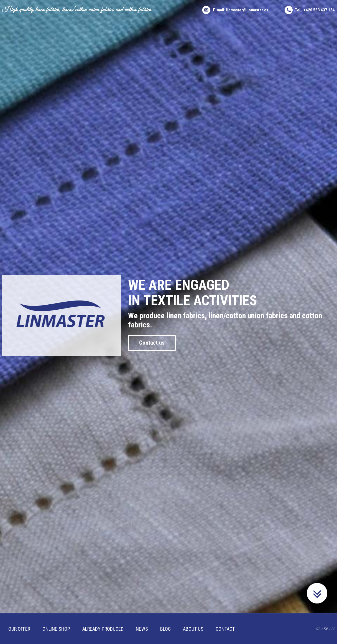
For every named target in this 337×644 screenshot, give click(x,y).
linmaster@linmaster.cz (247, 10)
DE (333, 629)
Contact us (158, 343)
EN (325, 629)
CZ (318, 629)
